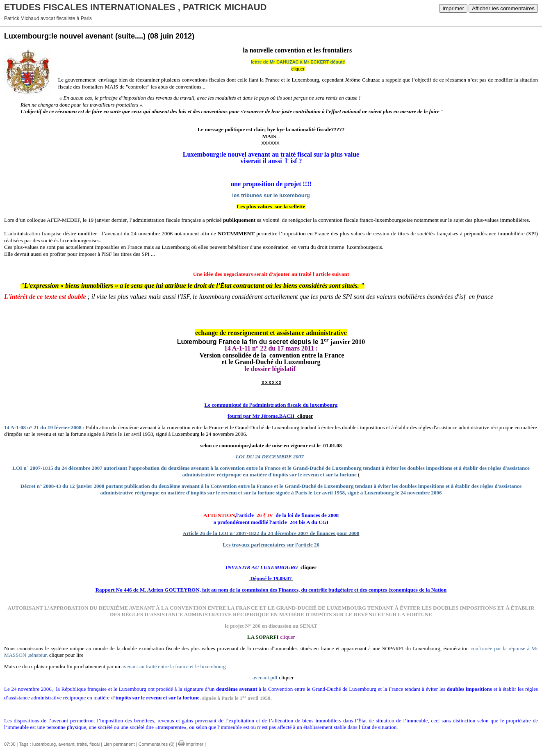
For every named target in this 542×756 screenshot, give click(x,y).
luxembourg (44, 744)
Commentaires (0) (157, 744)
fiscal (95, 744)
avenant (66, 744)
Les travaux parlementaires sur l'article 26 (271, 545)
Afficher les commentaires (503, 8)
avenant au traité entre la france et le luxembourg (174, 666)
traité (82, 744)
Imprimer (453, 8)
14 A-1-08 (15, 427)
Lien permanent (119, 744)
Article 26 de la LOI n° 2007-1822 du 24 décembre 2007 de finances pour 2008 (271, 533)
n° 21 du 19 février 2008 (54, 427)
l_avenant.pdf (263, 677)
